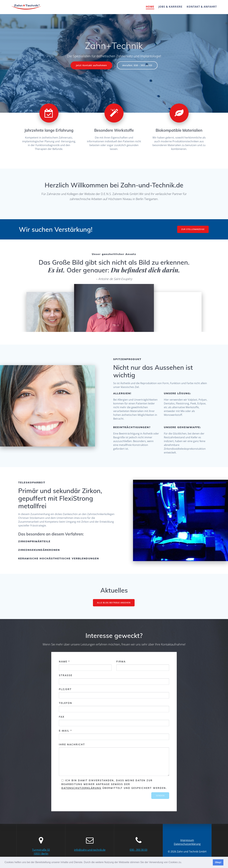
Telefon (114, 707)
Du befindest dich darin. (145, 270)
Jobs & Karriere (170, 7)
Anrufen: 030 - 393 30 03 (137, 65)
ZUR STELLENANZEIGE (193, 229)
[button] (183, 863)
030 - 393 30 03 (138, 850)
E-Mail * (114, 734)
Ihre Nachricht (114, 759)
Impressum (187, 840)
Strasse (114, 679)
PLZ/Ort (114, 693)
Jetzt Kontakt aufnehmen (91, 65)
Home (150, 7)
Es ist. (56, 270)
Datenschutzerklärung (81, 788)
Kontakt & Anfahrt (202, 7)
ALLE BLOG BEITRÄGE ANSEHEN (114, 603)
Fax (114, 721)
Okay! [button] (218, 862)
